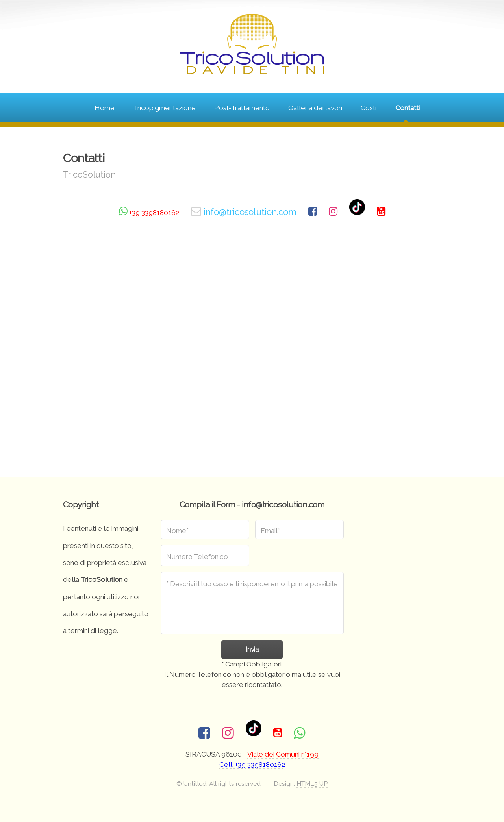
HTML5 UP (312, 784)
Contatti (408, 108)
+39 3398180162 (153, 213)
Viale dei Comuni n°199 (283, 754)
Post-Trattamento (242, 108)
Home (105, 108)
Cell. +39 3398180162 (252, 765)
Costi (369, 108)
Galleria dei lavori (315, 108)
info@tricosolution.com (249, 212)
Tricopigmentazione (165, 108)
